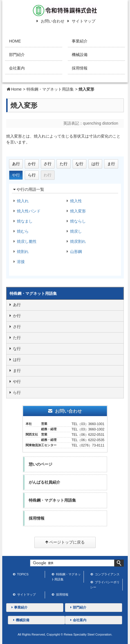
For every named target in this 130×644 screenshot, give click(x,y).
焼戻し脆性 (24, 241)
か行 (32, 164)
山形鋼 (73, 252)
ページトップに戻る (65, 543)
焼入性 (73, 201)
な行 (79, 164)
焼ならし (75, 221)
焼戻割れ (75, 241)
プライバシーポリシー (105, 585)
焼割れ (20, 252)
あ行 (16, 164)
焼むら (20, 231)
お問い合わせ (49, 21)
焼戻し (73, 231)
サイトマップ (80, 21)
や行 (16, 175)
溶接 (18, 262)
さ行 (48, 164)
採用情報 (80, 68)
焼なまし (22, 221)
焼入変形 (75, 211)
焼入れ (20, 201)
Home (16, 89)
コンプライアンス (105, 575)
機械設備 (80, 55)
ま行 (111, 164)
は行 (95, 164)
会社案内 (17, 68)
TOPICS (20, 575)
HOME (15, 41)
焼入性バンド (26, 211)
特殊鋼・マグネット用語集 (50, 89)
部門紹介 (17, 55)
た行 (64, 164)
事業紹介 (80, 41)
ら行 (32, 175)
